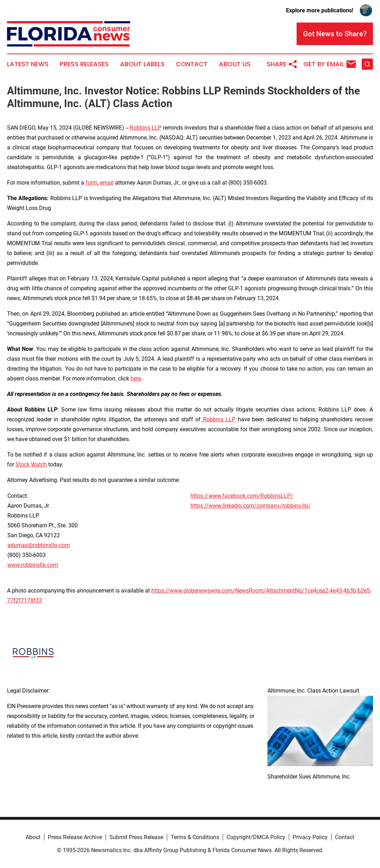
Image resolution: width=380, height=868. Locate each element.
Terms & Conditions (195, 837)
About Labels (142, 64)
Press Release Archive (75, 837)
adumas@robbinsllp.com (39, 545)
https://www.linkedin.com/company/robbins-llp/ (251, 506)
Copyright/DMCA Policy (256, 837)
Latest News (28, 64)
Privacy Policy (310, 837)
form (91, 183)
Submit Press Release (136, 837)
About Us (235, 64)
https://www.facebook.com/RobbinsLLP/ (242, 496)
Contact (192, 64)
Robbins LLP (146, 128)
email (107, 183)
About (33, 837)
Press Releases (84, 64)
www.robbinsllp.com (33, 565)
